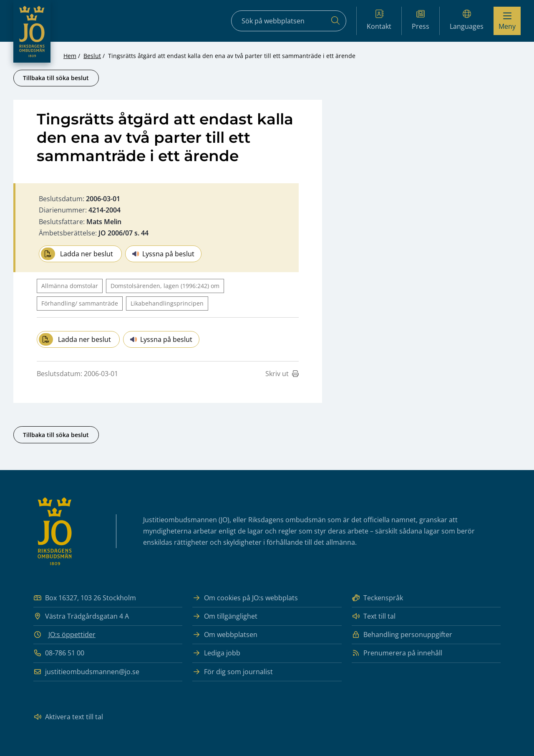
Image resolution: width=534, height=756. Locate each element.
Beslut (92, 56)
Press (421, 20)
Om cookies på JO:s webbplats (245, 598)
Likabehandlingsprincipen (167, 303)
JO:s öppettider (72, 635)
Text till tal (374, 616)
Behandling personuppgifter (402, 635)
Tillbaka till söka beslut (56, 78)
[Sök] (335, 21)
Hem (70, 56)
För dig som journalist (233, 672)
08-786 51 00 (59, 653)
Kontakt (379, 20)
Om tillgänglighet (225, 616)
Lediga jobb (216, 653)
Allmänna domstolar (70, 286)
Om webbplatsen (225, 635)
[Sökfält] (289, 21)
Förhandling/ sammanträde (80, 303)
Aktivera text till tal (68, 717)
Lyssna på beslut (163, 254)
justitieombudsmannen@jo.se (86, 672)
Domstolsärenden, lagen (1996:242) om (165, 286)
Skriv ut (282, 374)
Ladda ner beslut (77, 254)
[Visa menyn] (507, 21)
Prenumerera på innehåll (397, 653)
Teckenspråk (377, 598)
